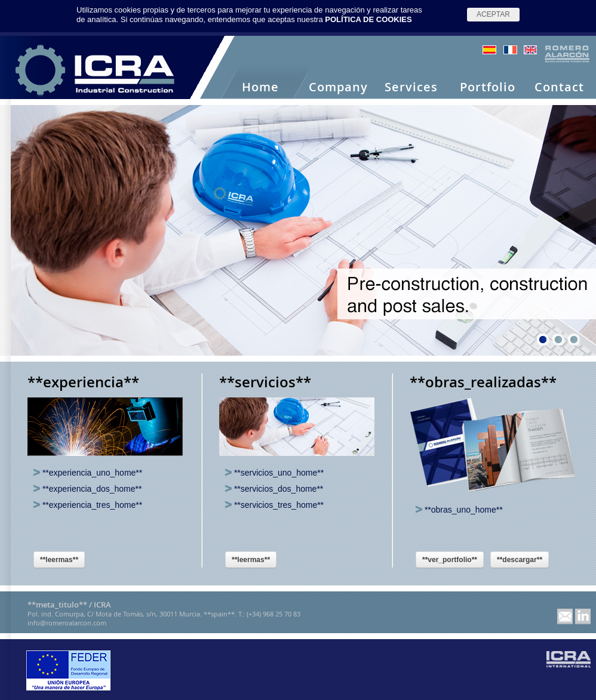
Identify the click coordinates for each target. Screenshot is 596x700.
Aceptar (493, 14)
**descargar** (520, 560)
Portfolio (488, 87)
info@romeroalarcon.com (67, 623)
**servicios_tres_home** (274, 505)
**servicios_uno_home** (274, 473)
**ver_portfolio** (450, 560)
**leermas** (59, 560)
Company (338, 87)
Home (260, 87)
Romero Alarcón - (95, 70)
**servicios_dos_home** (274, 489)
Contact (559, 87)
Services (411, 87)
